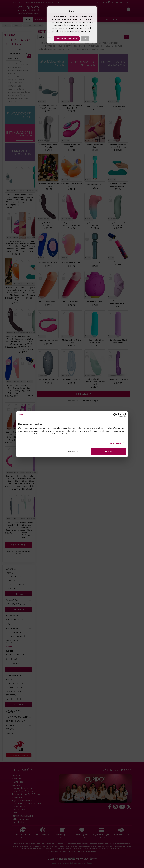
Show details (115, 443)
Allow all (108, 451)
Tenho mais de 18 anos (67, 38)
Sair (85, 38)
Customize (72, 451)
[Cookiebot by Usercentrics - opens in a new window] (115, 415)
